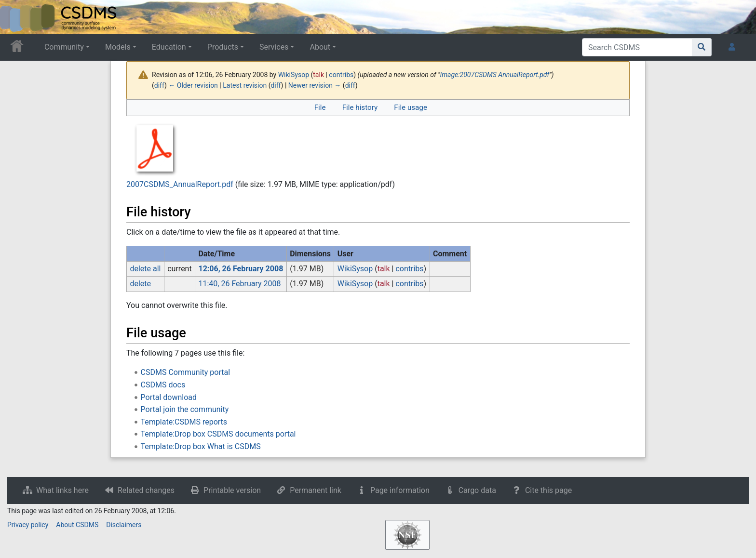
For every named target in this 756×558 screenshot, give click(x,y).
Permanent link (316, 490)
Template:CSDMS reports (184, 422)
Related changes (146, 490)
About (320, 47)
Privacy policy (28, 525)
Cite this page (548, 490)
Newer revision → (315, 85)
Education (169, 47)
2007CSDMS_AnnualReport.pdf (180, 184)
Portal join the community (185, 409)
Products (223, 47)
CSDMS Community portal (186, 372)
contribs (341, 75)
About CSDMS (77, 525)
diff (159, 85)
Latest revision (245, 85)
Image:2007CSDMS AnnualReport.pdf (494, 75)
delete (140, 284)
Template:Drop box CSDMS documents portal (218, 434)
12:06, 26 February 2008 (241, 269)
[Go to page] (702, 47)
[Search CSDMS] (637, 47)
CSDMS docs (163, 385)
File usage (411, 107)
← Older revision (193, 85)
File (320, 107)
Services (274, 47)
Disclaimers (124, 525)
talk (318, 75)
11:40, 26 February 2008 (239, 284)
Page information (400, 490)
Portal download (169, 397)
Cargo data (477, 490)
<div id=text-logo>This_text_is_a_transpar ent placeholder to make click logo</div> (15, 17)
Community (64, 47)
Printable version (232, 490)
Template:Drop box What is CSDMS (201, 446)
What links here (62, 490)
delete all (145, 269)
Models (118, 47)
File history (360, 107)
